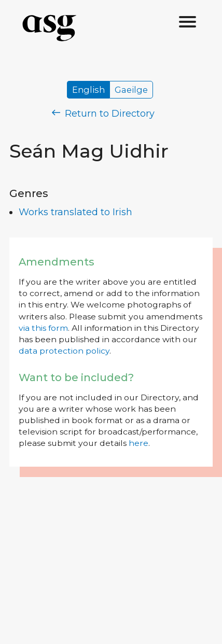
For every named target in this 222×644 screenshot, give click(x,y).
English (88, 90)
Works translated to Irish (75, 212)
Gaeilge (131, 90)
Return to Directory (103, 114)
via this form (43, 328)
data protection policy (64, 351)
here (138, 443)
